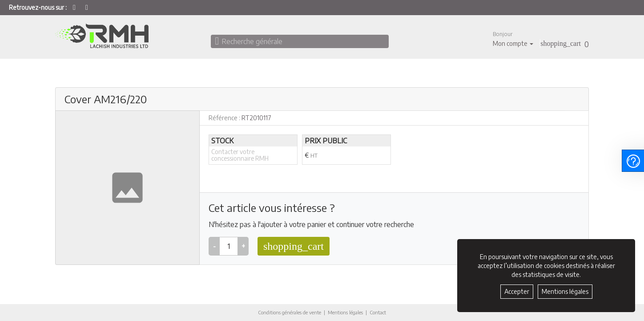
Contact (386, 313)
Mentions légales (349, 312)
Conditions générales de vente (285, 312)
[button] (513, 39)
